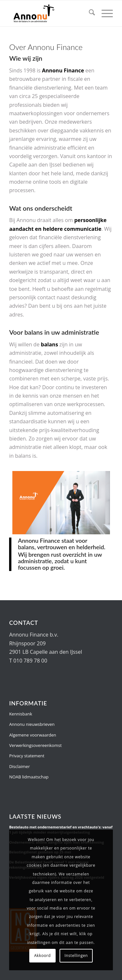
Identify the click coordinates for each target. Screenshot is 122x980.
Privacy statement (27, 756)
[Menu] (104, 13)
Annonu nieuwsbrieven (32, 724)
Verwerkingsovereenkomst (35, 745)
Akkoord (42, 955)
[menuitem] (89, 13)
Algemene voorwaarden (33, 735)
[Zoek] (89, 13)
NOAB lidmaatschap (29, 777)
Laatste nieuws (35, 817)
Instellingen (76, 955)
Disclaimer (20, 766)
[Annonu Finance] (51, 13)
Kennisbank (21, 714)
